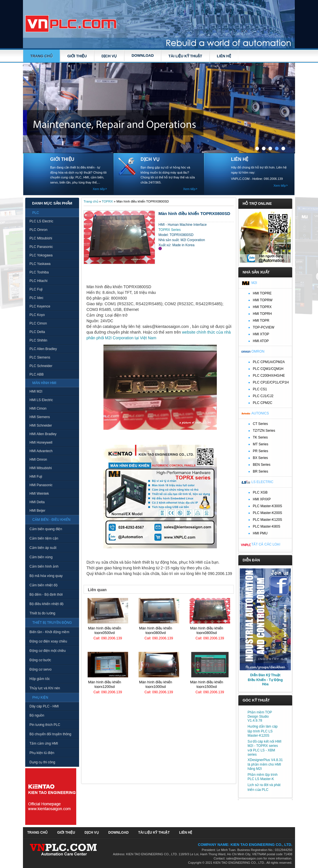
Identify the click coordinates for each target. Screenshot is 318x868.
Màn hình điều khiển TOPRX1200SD (105, 684)
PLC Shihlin (38, 340)
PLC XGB (260, 492)
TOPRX (107, 201)
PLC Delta (37, 332)
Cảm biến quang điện (46, 529)
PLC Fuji (36, 289)
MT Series (260, 444)
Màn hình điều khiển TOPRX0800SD (207, 630)
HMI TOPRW (263, 300)
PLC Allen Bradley (43, 349)
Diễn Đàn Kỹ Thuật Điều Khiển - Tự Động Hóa (265, 680)
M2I (254, 283)
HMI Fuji (36, 477)
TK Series (260, 437)
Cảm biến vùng (41, 557)
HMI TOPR (261, 321)
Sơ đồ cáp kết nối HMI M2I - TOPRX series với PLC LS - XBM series (265, 748)
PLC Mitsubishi (41, 238)
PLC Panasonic (41, 247)
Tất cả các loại (266, 544)
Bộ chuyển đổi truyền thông (50, 734)
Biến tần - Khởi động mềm (49, 632)
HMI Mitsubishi (41, 468)
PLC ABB (37, 374)
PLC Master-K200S (267, 513)
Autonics (260, 413)
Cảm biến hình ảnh (44, 566)
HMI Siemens (40, 417)
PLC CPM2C (263, 403)
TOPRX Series (169, 230)
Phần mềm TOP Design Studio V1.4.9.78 (260, 716)
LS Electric (262, 482)
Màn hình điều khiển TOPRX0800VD (156, 630)
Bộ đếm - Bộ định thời (46, 595)
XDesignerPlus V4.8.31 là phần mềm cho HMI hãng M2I (265, 764)
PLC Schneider (41, 366)
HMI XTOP (261, 334)
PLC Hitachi (38, 281)
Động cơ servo (41, 669)
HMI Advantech (41, 451)
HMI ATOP (261, 341)
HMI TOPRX (262, 307)
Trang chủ (42, 56)
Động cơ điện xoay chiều (48, 641)
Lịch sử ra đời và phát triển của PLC (264, 787)
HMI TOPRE (262, 293)
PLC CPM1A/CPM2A (269, 362)
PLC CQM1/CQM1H (268, 369)
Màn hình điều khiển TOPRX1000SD (156, 684)
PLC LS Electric (41, 221)
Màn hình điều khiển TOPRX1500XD (207, 684)
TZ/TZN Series (264, 431)
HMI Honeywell (41, 443)
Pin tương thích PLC (45, 725)
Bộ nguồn (37, 715)
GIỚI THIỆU (77, 56)
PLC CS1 (260, 389)
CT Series (260, 424)
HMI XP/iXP (262, 499)
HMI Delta (37, 502)
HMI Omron (38, 460)
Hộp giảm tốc (40, 679)
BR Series (260, 471)
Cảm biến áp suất (43, 548)
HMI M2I (36, 391)
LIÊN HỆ (224, 56)
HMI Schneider (41, 425)
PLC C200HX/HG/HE (269, 376)
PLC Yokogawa (41, 255)
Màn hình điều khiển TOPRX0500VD (105, 630)
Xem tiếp (99, 189)
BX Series (260, 458)
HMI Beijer (37, 511)
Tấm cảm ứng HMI (44, 743)
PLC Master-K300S (267, 506)
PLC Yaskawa (40, 264)
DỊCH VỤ (109, 56)
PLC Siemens (40, 357)
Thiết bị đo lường (42, 613)
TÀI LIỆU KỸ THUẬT (185, 56)
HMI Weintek (39, 494)
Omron (258, 351)
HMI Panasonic (41, 485)
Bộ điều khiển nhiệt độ (46, 604)
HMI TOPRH (262, 314)
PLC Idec (36, 298)
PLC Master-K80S (267, 526)
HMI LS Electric (41, 400)
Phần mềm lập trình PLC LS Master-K (263, 777)
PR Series (260, 451)
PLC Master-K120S (267, 520)
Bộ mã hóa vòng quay (46, 576)
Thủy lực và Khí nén (45, 688)
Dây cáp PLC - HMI (44, 706)
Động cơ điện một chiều (48, 651)
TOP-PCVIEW (264, 327)
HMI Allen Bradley (43, 434)
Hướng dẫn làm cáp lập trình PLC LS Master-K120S (263, 731)
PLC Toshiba (39, 272)
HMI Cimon (38, 408)
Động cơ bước (40, 660)
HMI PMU (260, 533)
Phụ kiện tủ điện (42, 753)
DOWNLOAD (143, 55)
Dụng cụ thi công (42, 762)
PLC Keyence (40, 306)
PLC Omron (38, 230)
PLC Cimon (38, 323)
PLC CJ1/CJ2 (263, 396)
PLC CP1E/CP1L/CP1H (271, 382)
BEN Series (262, 465)
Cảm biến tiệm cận (44, 538)
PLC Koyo (37, 315)
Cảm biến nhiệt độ (44, 585)
